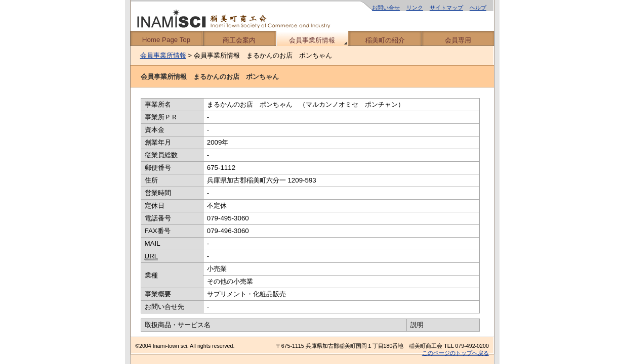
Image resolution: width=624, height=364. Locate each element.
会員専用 (458, 40)
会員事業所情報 (312, 40)
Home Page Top (166, 40)
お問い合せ (386, 8)
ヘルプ (478, 8)
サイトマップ (446, 8)
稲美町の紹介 (385, 40)
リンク (415, 8)
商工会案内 (239, 40)
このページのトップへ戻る (455, 353)
